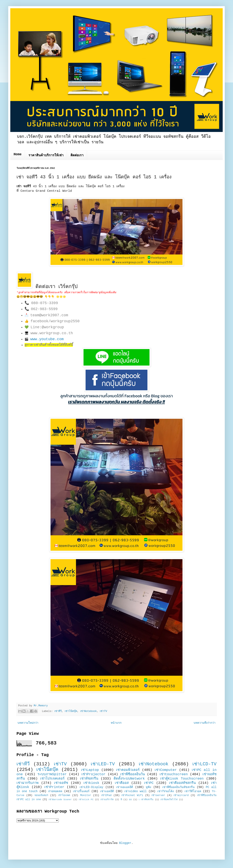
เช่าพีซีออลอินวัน (132, 774)
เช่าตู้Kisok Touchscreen (182, 779)
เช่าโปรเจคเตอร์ (52, 779)
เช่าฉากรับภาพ (28, 783)
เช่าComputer (166, 770)
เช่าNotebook (88, 711)
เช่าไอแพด (64, 795)
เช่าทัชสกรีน (89, 779)
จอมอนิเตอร (41, 795)
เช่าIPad (106, 795)
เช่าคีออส (122, 783)
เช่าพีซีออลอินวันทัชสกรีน (178, 787)
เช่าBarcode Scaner (60, 800)
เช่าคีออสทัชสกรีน (182, 783)
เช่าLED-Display (91, 787)
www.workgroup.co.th (52, 333)
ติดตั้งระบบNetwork (129, 779)
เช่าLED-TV (103, 764)
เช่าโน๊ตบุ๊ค (71, 711)
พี (121, 800)
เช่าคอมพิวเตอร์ (128, 770)
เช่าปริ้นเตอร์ (81, 791)
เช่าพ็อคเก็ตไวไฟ (169, 800)
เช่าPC (149, 783)
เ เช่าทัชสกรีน (146, 800)
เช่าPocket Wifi (132, 795)
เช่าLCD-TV (204, 764)
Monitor (86, 795)
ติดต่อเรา (77, 155)
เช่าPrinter (54, 787)
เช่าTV (103, 711)
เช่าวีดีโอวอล (193, 791)
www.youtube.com (47, 339)
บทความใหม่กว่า (28, 723)
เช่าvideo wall (135, 791)
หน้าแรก (116, 723)
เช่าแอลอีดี (107, 791)
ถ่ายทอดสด (55, 791)
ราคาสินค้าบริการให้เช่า (46, 155)
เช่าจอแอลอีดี (125, 787)
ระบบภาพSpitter (52, 774)
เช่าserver (158, 795)
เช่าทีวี (58, 711)
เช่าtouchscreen (174, 774)
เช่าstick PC (86, 800)
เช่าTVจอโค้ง (166, 791)
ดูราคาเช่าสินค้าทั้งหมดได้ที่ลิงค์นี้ (49, 345)
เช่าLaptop (90, 770)
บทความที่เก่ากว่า (205, 723)
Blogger (125, 843)
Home (18, 154)
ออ (130, 800)
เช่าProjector (94, 774)
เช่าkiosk (91, 783)
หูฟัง (148, 787)
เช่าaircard (181, 795)
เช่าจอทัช (61, 783)
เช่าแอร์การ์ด (107, 800)
